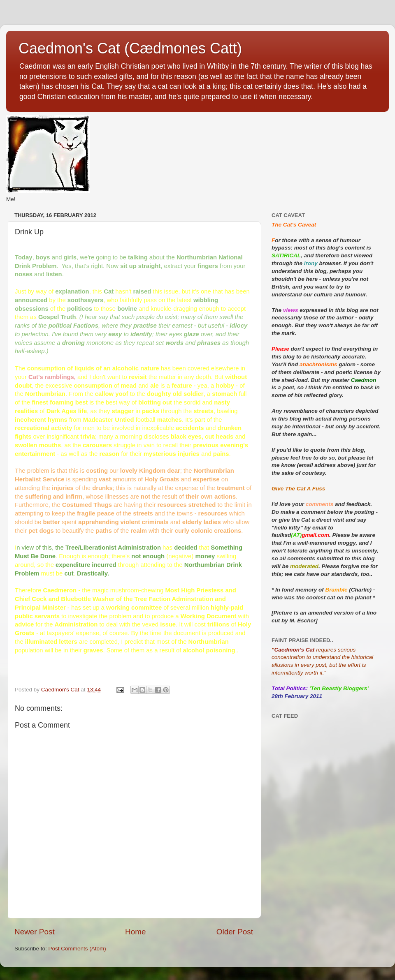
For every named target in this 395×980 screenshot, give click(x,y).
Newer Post (35, 932)
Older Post (235, 932)
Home (135, 932)
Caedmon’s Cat (294, 650)
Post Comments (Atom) (77, 949)
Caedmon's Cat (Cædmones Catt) (130, 48)
